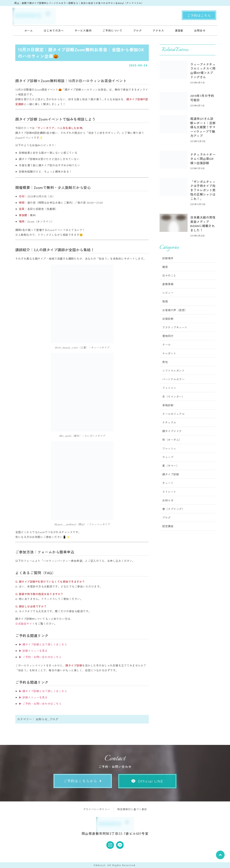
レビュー (168, 293)
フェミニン (169, 388)
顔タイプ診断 (171, 474)
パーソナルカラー (173, 379)
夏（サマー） (171, 466)
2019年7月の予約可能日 (202, 98)
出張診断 (168, 319)
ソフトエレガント (173, 370)
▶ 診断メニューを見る (33, 651)
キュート (168, 483)
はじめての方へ (54, 30)
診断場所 (168, 258)
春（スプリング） (173, 509)
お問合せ (200, 30)
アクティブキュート (175, 327)
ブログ (137, 30)
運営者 (179, 30)
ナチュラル (169, 422)
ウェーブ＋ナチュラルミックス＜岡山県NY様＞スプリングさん (203, 71)
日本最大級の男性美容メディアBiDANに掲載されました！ (203, 224)
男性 (165, 362)
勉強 (165, 301)
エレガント (169, 353)
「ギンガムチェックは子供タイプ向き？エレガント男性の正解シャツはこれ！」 (203, 190)
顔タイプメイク (172, 431)
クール (166, 344)
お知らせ (42, 719)
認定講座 (168, 526)
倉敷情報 (168, 284)
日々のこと (169, 275)
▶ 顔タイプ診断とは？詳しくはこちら (43, 644)
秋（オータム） (172, 440)
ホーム (29, 30)
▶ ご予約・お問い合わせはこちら (40, 657)
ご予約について (112, 30)
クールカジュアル (173, 414)
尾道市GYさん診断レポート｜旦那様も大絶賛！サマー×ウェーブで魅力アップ (203, 127)
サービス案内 (83, 30)
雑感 (165, 267)
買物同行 (168, 336)
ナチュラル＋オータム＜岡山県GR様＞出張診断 (203, 159)
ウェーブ (168, 457)
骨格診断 (168, 405)
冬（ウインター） (173, 396)
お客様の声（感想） (175, 310)
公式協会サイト (25, 623)
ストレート (169, 492)
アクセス (158, 30)
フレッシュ (169, 448)
